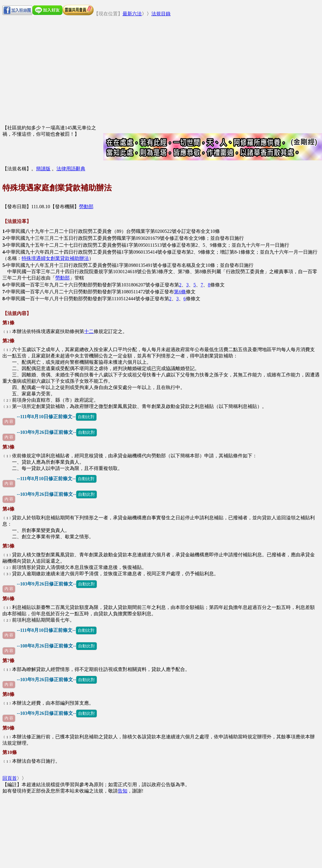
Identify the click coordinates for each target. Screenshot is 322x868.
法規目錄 (161, 14)
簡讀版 (43, 169)
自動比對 (86, 417)
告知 (123, 791)
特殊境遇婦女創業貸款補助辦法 (55, 258)
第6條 (180, 292)
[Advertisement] (167, 64)
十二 (89, 331)
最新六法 (132, 14)
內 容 (9, 422)
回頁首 (10, 778)
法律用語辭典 (71, 169)
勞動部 (86, 207)
